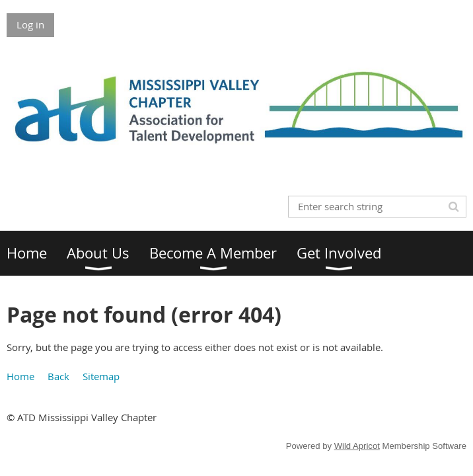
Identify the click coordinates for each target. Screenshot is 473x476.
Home (20, 376)
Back (58, 376)
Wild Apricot (357, 446)
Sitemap (101, 376)
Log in (30, 24)
